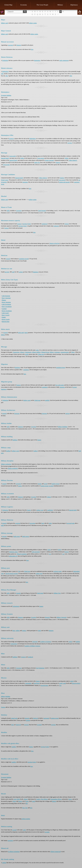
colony (29, 224)
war (50, 554)
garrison (68, 414)
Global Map (8, 5)
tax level (7, 272)
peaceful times (44, 685)
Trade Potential (42, 211)
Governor (34, 427)
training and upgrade (64, 182)
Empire (39, 440)
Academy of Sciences (46, 642)
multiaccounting (26, 819)
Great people (12, 156)
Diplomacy (74, 5)
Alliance (22, 352)
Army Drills (17, 799)
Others (73, 352)
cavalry (61, 683)
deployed (36, 718)
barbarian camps (14, 552)
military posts (27, 400)
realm (37, 350)
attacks (40, 484)
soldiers (36, 451)
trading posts (39, 574)
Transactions (16, 352)
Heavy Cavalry (6, 315)
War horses (37, 683)
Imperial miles (73, 510)
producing (56, 226)
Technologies (16, 606)
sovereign (18, 484)
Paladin (4, 317)
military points (33, 23)
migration (62, 387)
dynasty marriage (49, 160)
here (32, 49)
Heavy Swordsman (7, 307)
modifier (14, 747)
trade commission (64, 60)
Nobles (22, 158)
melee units (21, 333)
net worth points (60, 385)
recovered (69, 523)
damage (54, 801)
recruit (46, 484)
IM (19, 571)
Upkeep (49, 497)
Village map (41, 354)
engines (24, 631)
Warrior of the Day (54, 243)
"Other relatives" (73, 160)
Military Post (57, 593)
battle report (17, 536)
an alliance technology (14, 852)
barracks (27, 718)
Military (60, 5)
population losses (61, 368)
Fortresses (17, 414)
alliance (3, 335)
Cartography (28, 683)
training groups (55, 484)
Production (41, 668)
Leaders (38, 799)
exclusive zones (57, 571)
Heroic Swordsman (7, 311)
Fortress (67, 224)
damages (51, 631)
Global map (37, 400)
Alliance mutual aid (55, 852)
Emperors (20, 427)
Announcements (65, 352)
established (50, 510)
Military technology (6, 464)
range (27, 801)
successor (11, 45)
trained (13, 718)
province (70, 143)
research (8, 259)
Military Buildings (63, 427)
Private (47, 352)
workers (21, 272)
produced (30, 657)
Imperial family (5, 158)
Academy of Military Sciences (32, 646)
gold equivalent (36, 552)
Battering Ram (6, 322)
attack (26, 333)
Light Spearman (6, 296)
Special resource (76, 683)
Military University (62, 617)
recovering (32, 523)
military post (40, 510)
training (28, 720)
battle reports (26, 536)
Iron (37, 668)
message (4, 536)
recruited (51, 486)
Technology (5, 60)
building (78, 642)
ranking (4, 863)
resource (19, 224)
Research (47, 617)
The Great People (42, 5)
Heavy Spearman (6, 298)
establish (47, 400)
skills (8, 211)
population (26, 370)
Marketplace (37, 60)
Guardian (4, 309)
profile (27, 354)
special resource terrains (12, 574)
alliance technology (13, 468)
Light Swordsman (6, 304)
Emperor (19, 45)
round (34, 801)
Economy (24, 5)
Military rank (4, 23)
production (45, 224)
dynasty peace (5, 180)
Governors (19, 211)
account (14, 830)
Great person (41, 158)
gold (13, 272)
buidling (8, 451)
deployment (40, 593)
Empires (62, 178)
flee (27, 803)
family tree (37, 162)
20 (80, 12)
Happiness (36, 272)
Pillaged (19, 554)
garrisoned (46, 718)
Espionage (57, 352)
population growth (24, 259)
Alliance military (36, 352)
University (35, 642)
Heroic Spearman (6, 302)
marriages (25, 182)
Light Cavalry (5, 313)
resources (11, 139)
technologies (14, 644)
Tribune (43, 352)
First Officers (44, 799)
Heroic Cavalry (6, 319)
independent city (13, 556)
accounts (47, 832)
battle (50, 523)
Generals (18, 593)
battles (60, 550)
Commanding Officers (56, 799)
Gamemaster (28, 352)
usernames (10, 841)
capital (70, 642)
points (49, 550)
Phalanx (4, 300)
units (43, 523)
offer (2, 74)
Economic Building (6, 95)
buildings (15, 440)
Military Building (6, 697)
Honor (70, 799)
